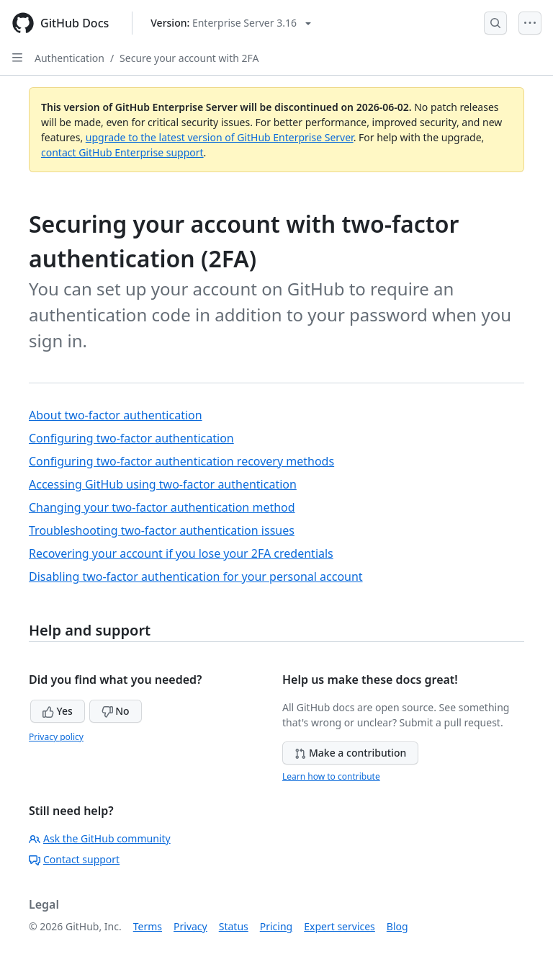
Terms (148, 926)
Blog (397, 926)
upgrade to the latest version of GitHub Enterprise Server (220, 137)
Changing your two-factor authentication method (162, 507)
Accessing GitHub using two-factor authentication (163, 484)
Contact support (74, 859)
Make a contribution (350, 753)
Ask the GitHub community (100, 838)
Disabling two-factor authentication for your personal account (196, 576)
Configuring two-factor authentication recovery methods (181, 461)
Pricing (276, 926)
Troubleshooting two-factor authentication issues (162, 530)
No (116, 711)
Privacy (190, 926)
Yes (58, 711)
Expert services (340, 926)
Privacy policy (56, 737)
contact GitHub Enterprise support (122, 152)
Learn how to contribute (331, 776)
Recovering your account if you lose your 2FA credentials (181, 553)
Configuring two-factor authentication (131, 438)
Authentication (69, 58)
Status (234, 926)
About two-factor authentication (116, 415)
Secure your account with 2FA (189, 58)
